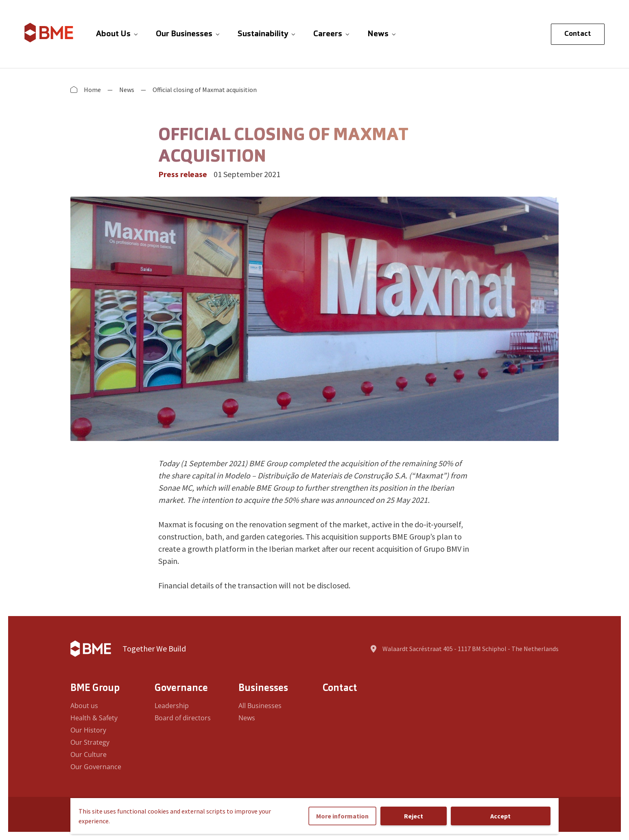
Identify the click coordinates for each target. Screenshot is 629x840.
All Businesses (260, 706)
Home (92, 90)
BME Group (95, 689)
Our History (88, 730)
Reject (414, 816)
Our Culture (88, 754)
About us (84, 706)
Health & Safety (94, 718)
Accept (500, 816)
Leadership (172, 706)
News (127, 90)
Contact (578, 34)
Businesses (263, 689)
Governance (181, 689)
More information (342, 816)
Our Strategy (90, 742)
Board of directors (183, 718)
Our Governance (96, 767)
